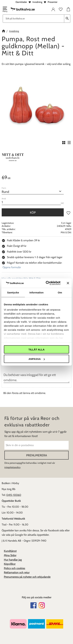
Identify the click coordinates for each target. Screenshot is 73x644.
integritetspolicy (12, 467)
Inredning (37, 2)
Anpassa (37, 359)
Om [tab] (60, 292)
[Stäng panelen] (68, 283)
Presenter (53, 2)
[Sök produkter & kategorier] (33, 19)
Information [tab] (36, 292)
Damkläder (21, 2)
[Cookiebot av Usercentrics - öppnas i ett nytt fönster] (46, 283)
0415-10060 (14, 495)
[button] (5, 10)
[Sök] (67, 19)
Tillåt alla (36, 349)
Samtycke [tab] (13, 292)
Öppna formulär (12, 267)
